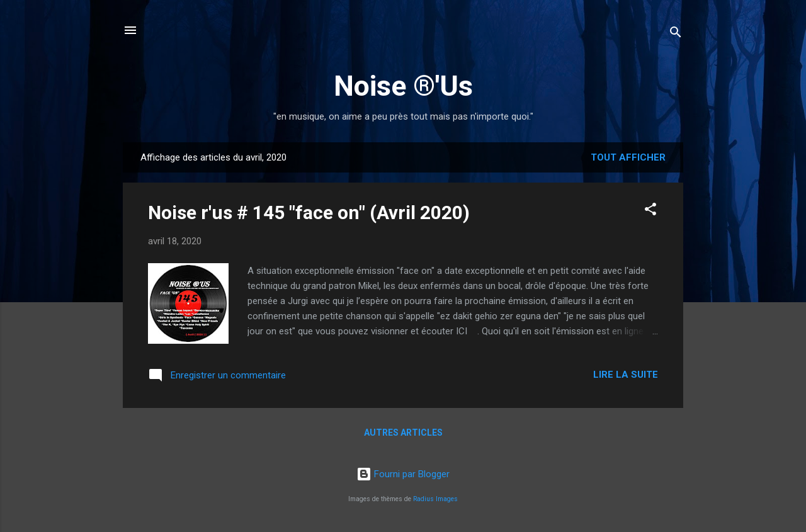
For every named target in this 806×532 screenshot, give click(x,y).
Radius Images (435, 499)
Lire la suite (626, 375)
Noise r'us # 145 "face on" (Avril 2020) (309, 212)
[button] (650, 211)
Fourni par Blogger (403, 474)
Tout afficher (628, 157)
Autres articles (403, 433)
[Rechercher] (676, 34)
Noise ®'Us (403, 86)
